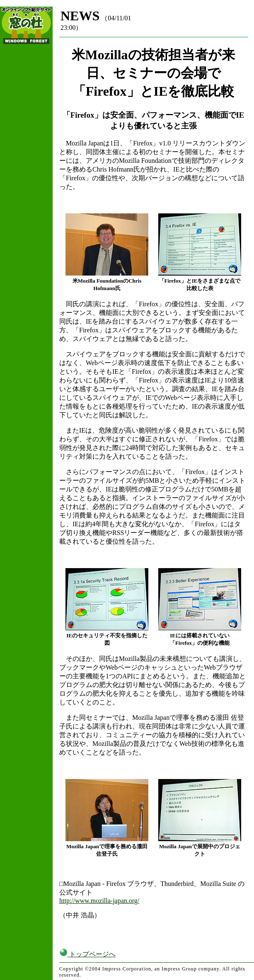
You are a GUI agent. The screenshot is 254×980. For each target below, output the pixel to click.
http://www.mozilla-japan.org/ (99, 901)
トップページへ (87, 954)
